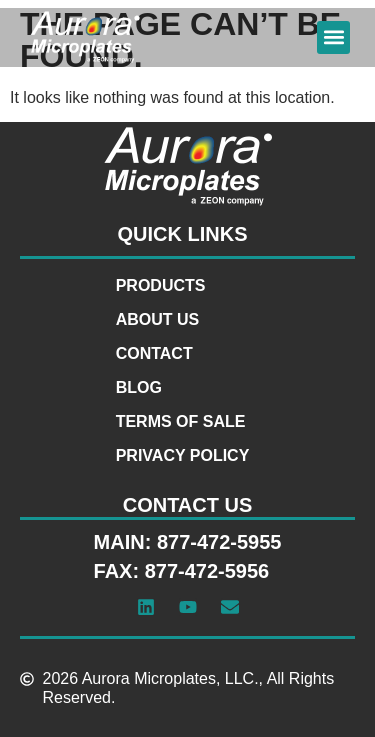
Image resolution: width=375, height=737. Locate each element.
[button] (333, 37)
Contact (154, 353)
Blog (139, 387)
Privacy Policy (183, 455)
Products (161, 285)
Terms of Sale (181, 421)
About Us (158, 319)
